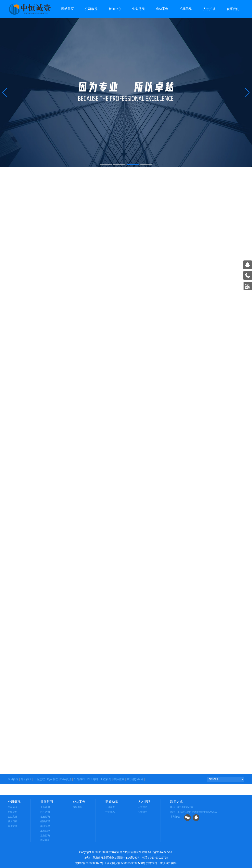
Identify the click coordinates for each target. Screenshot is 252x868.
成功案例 (162, 9)
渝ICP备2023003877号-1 (91, 863)
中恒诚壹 (119, 779)
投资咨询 (79, 779)
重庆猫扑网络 (135, 779)
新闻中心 (115, 9)
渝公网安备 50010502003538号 (126, 863)
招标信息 (186, 9)
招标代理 (66, 779)
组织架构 (13, 812)
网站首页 (68, 9)
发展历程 (13, 821)
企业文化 (13, 817)
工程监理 (39, 779)
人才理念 (143, 807)
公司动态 (110, 807)
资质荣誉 (13, 826)
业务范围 (138, 9)
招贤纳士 (143, 812)
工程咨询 (106, 779)
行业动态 (110, 812)
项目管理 (53, 779)
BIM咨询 (13, 779)
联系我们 (233, 9)
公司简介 (13, 807)
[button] (247, 93)
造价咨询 (26, 779)
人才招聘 (209, 9)
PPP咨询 (92, 779)
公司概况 (91, 9)
